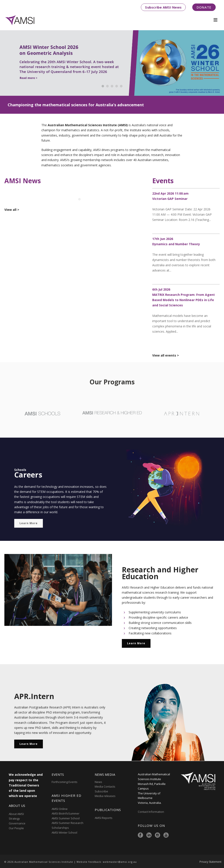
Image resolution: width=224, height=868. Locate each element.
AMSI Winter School (64, 832)
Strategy (14, 818)
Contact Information (151, 812)
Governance (17, 823)
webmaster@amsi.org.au (120, 862)
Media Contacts (105, 786)
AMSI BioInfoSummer (66, 813)
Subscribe (101, 791)
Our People (16, 828)
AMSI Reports (104, 818)
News (98, 782)
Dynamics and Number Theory (176, 244)
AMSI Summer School (66, 818)
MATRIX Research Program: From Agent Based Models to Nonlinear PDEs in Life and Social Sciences (184, 300)
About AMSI (16, 814)
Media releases (105, 796)
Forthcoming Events (65, 782)
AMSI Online (60, 809)
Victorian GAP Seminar (170, 199)
